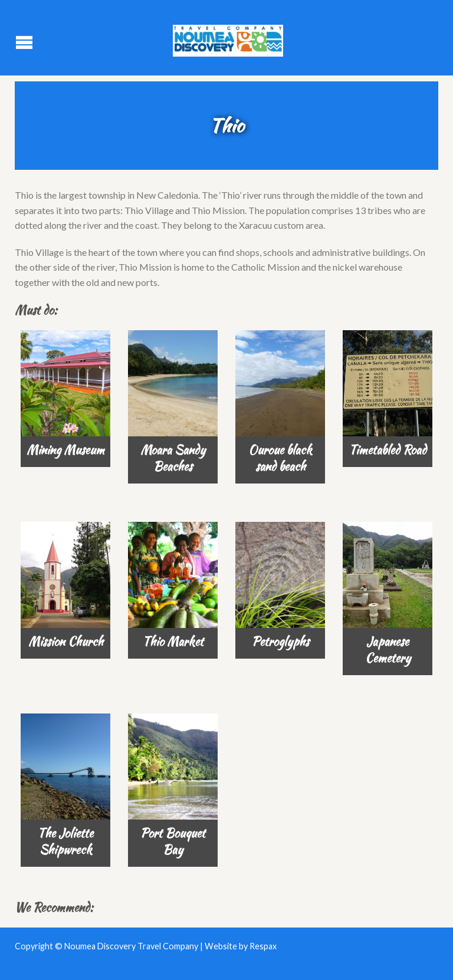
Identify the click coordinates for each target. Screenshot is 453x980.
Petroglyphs (280, 641)
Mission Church (66, 641)
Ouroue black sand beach (280, 458)
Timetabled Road (388, 450)
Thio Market (173, 641)
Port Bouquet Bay (173, 841)
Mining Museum (65, 450)
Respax (263, 946)
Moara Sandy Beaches (173, 458)
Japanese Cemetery (388, 650)
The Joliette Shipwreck (65, 841)
